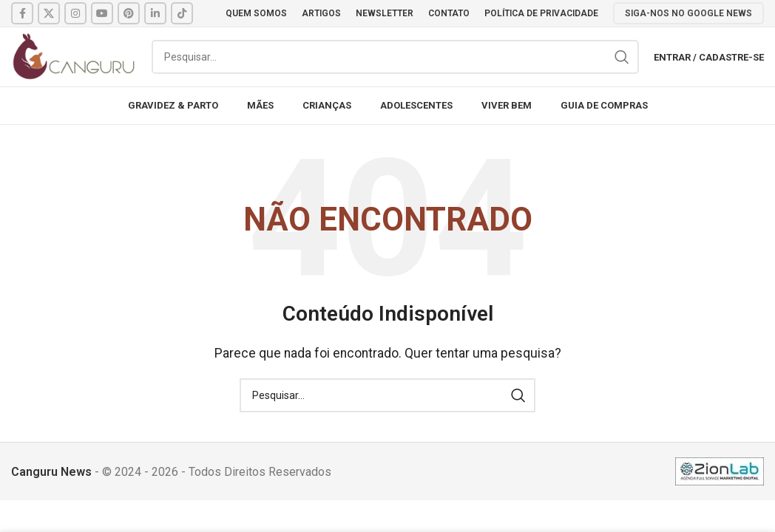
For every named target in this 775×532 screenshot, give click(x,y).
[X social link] (49, 13)
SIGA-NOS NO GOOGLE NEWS (688, 13)
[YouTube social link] (102, 13)
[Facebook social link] (22, 13)
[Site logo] (74, 56)
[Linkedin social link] (155, 13)
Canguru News (51, 472)
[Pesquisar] (395, 57)
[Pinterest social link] (129, 13)
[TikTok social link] (182, 13)
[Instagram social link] (75, 13)
